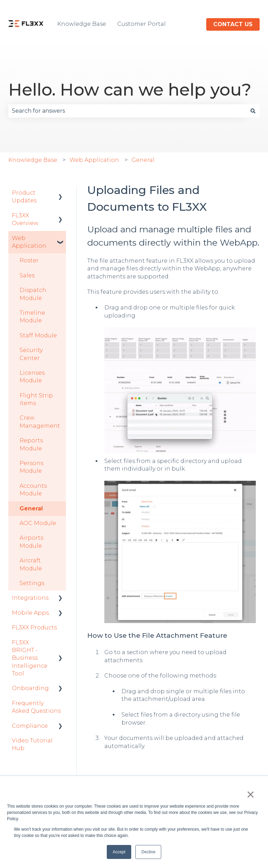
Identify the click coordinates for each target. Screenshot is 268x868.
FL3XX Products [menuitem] (34, 627)
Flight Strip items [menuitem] (36, 399)
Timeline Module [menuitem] (32, 317)
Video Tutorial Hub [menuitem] (32, 744)
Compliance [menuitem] (30, 726)
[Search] (253, 111)
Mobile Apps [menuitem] (30, 613)
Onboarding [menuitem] (30, 688)
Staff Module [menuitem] (38, 335)
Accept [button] (119, 852)
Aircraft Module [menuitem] (31, 564)
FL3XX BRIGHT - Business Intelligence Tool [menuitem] (30, 658)
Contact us (233, 24)
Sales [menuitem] (27, 275)
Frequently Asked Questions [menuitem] (36, 707)
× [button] (250, 794)
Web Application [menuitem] (29, 242)
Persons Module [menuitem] (31, 467)
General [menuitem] (31, 508)
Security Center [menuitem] (31, 354)
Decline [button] (148, 852)
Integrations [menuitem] (30, 598)
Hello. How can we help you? (130, 90)
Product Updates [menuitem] (24, 197)
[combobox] (127, 111)
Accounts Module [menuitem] (33, 490)
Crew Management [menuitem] (40, 422)
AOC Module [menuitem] (38, 523)
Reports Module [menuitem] (31, 444)
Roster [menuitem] (29, 260)
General (143, 160)
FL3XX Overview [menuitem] (25, 219)
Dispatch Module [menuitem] (33, 294)
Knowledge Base (82, 24)
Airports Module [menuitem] (31, 542)
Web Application (94, 160)
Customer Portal (142, 24)
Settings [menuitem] (32, 583)
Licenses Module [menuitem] (32, 377)
